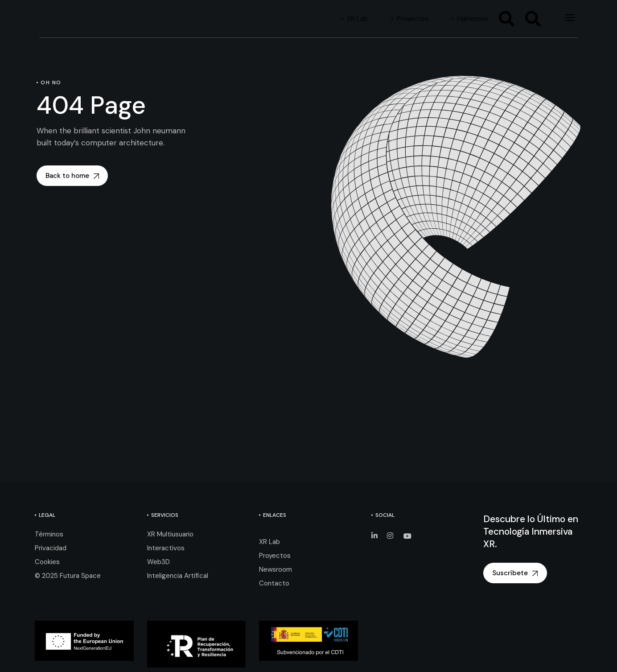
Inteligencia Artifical (178, 576)
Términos (49, 534)
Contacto (274, 583)
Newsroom (276, 569)
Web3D (158, 562)
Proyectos (275, 556)
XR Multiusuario (170, 534)
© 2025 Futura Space (68, 576)
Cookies (47, 562)
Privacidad (51, 548)
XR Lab (269, 542)
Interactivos (166, 548)
